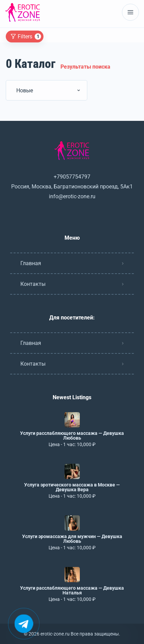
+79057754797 (72, 177)
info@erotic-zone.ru (72, 196)
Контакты (33, 284)
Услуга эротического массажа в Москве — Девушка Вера (72, 487)
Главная (31, 263)
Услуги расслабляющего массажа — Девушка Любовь (72, 436)
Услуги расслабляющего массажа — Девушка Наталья (72, 590)
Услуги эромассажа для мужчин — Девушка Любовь (72, 539)
